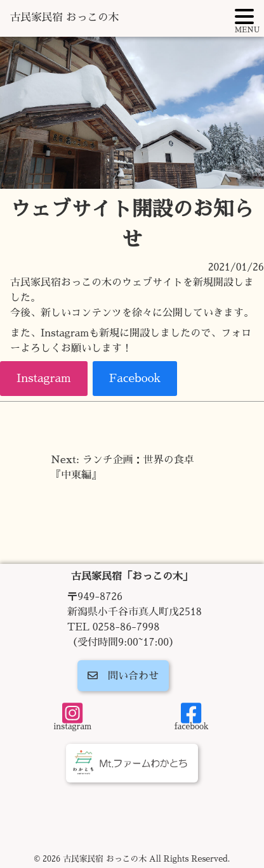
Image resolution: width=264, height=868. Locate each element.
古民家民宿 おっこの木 (64, 17)
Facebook (135, 378)
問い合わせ (123, 676)
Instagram (44, 378)
